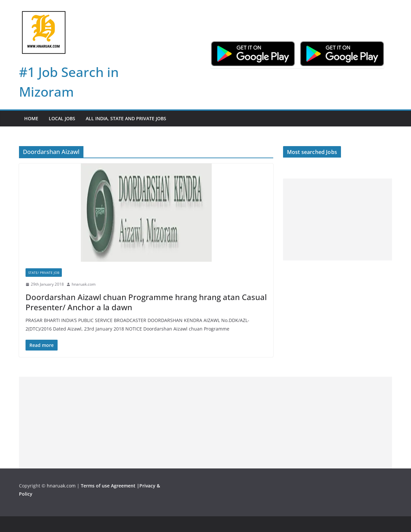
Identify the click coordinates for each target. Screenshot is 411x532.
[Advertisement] (338, 219)
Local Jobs (62, 118)
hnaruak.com (84, 284)
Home (31, 118)
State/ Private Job (44, 273)
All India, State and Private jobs (126, 118)
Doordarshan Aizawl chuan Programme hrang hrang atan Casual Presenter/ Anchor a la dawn (146, 302)
